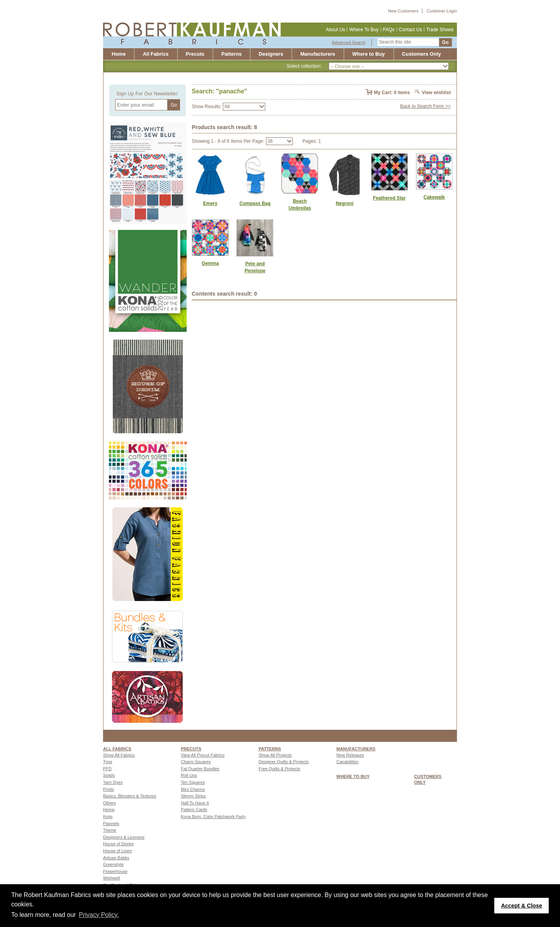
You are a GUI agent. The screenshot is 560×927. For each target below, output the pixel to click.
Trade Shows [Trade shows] (440, 30)
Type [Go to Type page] (108, 762)
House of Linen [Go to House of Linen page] (117, 851)
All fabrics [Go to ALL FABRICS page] (117, 749)
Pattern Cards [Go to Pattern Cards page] (194, 810)
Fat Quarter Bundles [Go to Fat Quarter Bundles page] (200, 769)
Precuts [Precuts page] (191, 749)
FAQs (389, 30)
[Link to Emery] (210, 203)
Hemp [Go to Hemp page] (109, 810)
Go (445, 42)
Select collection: (304, 66)
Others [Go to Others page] (109, 803)
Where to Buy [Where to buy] (369, 54)
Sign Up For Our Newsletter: (147, 94)
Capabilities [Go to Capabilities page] (347, 762)
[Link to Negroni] (344, 203)
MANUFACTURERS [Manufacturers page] (356, 749)
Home (119, 54)
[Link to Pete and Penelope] (255, 267)
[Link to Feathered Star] (389, 198)
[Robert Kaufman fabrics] (195, 33)
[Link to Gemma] (210, 263)
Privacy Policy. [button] (99, 915)
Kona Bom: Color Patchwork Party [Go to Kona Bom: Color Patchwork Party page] (213, 817)
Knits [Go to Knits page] (108, 817)
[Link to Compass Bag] (255, 203)
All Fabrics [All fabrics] (156, 54)
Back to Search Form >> (425, 106)
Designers (271, 54)
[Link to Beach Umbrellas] (300, 205)
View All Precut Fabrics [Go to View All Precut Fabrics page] (203, 755)
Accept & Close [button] (521, 906)
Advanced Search (349, 42)
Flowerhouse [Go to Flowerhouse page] (115, 871)
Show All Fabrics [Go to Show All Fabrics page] (119, 755)
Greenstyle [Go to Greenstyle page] (113, 864)
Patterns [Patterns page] (270, 749)
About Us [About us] (335, 30)
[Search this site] (408, 42)
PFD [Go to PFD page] (107, 769)
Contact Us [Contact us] (410, 30)
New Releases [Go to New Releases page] (350, 755)
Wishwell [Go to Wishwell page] (111, 878)
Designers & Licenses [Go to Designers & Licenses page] (124, 837)
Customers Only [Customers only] (422, 54)
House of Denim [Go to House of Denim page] (118, 844)
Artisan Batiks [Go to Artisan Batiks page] (116, 858)
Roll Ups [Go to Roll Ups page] (189, 775)
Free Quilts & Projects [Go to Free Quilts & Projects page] (279, 769)
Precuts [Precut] (195, 54)
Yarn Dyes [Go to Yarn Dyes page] (113, 782)
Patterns (231, 54)
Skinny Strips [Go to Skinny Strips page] (193, 796)
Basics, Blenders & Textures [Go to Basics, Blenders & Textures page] (130, 796)
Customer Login (442, 11)
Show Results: (207, 107)
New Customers (403, 11)
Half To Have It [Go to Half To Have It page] (195, 803)
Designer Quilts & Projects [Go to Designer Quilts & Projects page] (283, 762)
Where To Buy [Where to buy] (364, 30)
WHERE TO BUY (353, 776)
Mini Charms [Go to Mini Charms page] (193, 789)
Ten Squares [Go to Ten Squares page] (193, 782)
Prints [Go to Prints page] (108, 789)
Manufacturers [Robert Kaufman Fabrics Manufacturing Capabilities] (318, 54)
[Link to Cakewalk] (434, 197)
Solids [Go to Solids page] (109, 775)
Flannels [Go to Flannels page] (111, 824)
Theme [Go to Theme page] (110, 830)
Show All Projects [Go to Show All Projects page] (275, 755)
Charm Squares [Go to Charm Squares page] (196, 762)
